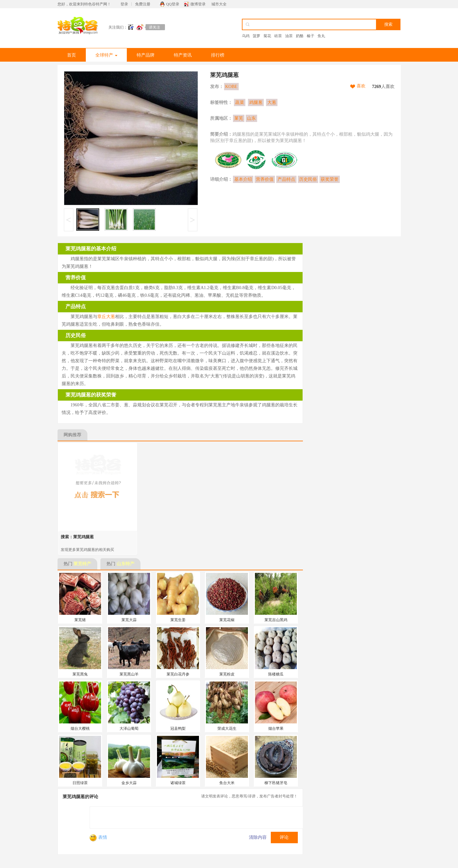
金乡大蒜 (129, 783)
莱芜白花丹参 (178, 674)
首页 (72, 55)
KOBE (231, 87)
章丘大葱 (106, 317)
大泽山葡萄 (129, 729)
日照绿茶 (80, 783)
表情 (98, 837)
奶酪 (300, 36)
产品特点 (286, 179)
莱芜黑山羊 (129, 674)
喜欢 (361, 86)
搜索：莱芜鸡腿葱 (77, 537)
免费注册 (143, 4)
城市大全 (219, 4)
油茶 (289, 36)
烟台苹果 (276, 729)
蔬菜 (240, 102)
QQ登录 (173, 4)
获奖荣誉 (330, 179)
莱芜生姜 (178, 620)
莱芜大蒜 (129, 620)
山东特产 (126, 564)
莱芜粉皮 (227, 674)
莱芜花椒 (227, 620)
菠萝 (256, 36)
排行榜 (218, 55)
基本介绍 (243, 179)
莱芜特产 (82, 564)
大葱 (272, 102)
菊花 (267, 36)
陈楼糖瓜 (276, 674)
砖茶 (278, 36)
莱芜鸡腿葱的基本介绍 (91, 249)
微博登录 (198, 4)
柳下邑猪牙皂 (276, 783)
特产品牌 (146, 55)
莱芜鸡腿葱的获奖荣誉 (91, 395)
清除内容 (258, 837)
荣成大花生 (227, 729)
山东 (251, 118)
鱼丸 (321, 36)
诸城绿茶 (178, 783)
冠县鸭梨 (178, 729)
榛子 (311, 36)
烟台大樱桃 (80, 729)
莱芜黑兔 (80, 674)
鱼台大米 (227, 783)
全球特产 (106, 55)
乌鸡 (246, 36)
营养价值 (265, 179)
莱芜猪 (80, 620)
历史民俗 (308, 179)
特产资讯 (183, 55)
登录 (124, 4)
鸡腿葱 (256, 102)
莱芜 (239, 118)
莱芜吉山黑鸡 (276, 620)
